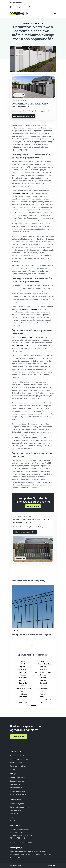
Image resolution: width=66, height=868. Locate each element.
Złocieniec (23, 671)
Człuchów (43, 679)
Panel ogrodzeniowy (18, 766)
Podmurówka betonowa (19, 759)
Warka (43, 693)
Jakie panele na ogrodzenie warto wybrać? (32, 636)
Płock (23, 665)
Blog (44, 23)
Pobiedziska (43, 663)
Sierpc (23, 701)
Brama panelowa (17, 763)
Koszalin (43, 668)
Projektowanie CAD (18, 791)
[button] (32, 647)
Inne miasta (33, 706)
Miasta (13, 769)
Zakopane (23, 704)
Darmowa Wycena (33, 507)
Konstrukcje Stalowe (18, 794)
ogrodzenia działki (21, 346)
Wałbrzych (23, 674)
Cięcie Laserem (16, 788)
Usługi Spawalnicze (18, 778)
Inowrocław (43, 690)
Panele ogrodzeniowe (20, 194)
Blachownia (23, 682)
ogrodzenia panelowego (26, 338)
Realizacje (14, 814)
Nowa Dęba (43, 698)
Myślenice (23, 695)
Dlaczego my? (16, 810)
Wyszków (43, 671)
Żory (23, 663)
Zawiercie (23, 684)
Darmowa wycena (19, 737)
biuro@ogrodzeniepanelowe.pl (24, 7)
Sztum (43, 704)
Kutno (23, 687)
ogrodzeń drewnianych (31, 310)
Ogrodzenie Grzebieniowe (20, 756)
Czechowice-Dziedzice (43, 665)
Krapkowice (23, 668)
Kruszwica (23, 698)
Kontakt (13, 821)
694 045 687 (17, 3)
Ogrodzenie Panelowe (31, 23)
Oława (23, 693)
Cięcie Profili (15, 784)
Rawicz (43, 676)
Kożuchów (23, 679)
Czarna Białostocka (43, 701)
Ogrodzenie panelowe (20, 404)
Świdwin (43, 687)
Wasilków (43, 695)
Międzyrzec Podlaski (43, 674)
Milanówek (43, 684)
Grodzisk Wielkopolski (23, 690)
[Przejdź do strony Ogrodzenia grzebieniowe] (33, 98)
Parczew (43, 682)
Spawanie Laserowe (18, 781)
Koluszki (23, 676)
